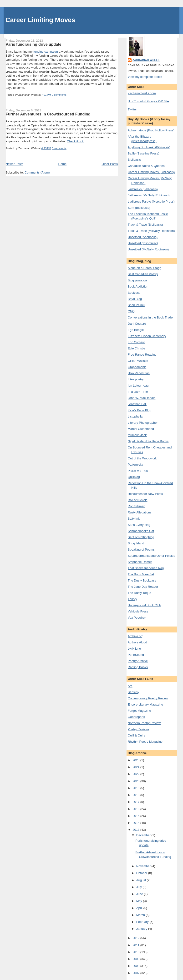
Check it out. (75, 141)
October (142, 873)
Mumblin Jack (137, 435)
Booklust (134, 293)
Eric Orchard (136, 342)
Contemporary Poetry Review (148, 698)
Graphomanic (137, 367)
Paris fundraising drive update (34, 44)
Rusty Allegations (140, 512)
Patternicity (135, 465)
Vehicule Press (138, 611)
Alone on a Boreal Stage (145, 268)
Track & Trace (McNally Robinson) (151, 231)
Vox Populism (137, 618)
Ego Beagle (136, 330)
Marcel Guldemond (141, 429)
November (144, 866)
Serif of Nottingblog (141, 537)
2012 (136, 938)
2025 (136, 760)
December (144, 835)
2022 (136, 774)
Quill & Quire (137, 735)
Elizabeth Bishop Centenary (147, 336)
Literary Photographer (143, 423)
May (140, 901)
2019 (136, 788)
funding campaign (46, 52)
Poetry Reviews (138, 729)
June (140, 894)
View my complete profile (145, 77)
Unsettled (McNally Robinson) (148, 249)
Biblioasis (134, 160)
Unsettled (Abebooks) (143, 237)
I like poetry (136, 379)
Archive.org (136, 636)
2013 (136, 830)
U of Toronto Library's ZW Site (148, 101)
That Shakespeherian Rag (146, 568)
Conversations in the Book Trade (150, 317)
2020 (136, 781)
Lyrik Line (134, 649)
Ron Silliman (136, 506)
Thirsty (132, 599)
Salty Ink (134, 519)
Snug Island (136, 543)
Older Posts (110, 164)
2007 (136, 973)
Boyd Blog (135, 299)
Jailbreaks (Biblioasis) (143, 189)
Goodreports (136, 717)
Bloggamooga (137, 280)
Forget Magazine (139, 711)
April (140, 908)
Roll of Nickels (137, 500)
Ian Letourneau (138, 386)
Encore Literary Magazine (145, 704)
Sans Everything (139, 525)
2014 (136, 823)
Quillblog (134, 477)
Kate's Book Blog (140, 410)
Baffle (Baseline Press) (143, 153)
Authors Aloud (137, 642)
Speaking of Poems (141, 550)
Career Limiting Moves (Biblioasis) (151, 172)
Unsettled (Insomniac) (143, 243)
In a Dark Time (138, 392)
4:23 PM (46, 148)
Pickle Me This (138, 471)
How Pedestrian (139, 373)
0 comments (59, 95)
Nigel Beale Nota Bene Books (148, 441)
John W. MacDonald (142, 398)
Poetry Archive (138, 661)
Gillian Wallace (138, 361)
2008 (136, 966)
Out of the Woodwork (142, 458)
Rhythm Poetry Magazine (145, 742)
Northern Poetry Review (144, 723)
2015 (136, 816)
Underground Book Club (144, 605)
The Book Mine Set (141, 574)
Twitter (132, 109)
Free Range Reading (142, 355)
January (142, 929)
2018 (136, 795)
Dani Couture (137, 324)
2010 (136, 952)
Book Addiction (138, 286)
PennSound (136, 655)
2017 (136, 802)
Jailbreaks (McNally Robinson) (149, 195)
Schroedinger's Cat (141, 531)
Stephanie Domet (140, 562)
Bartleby (133, 692)
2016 (136, 809)
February (143, 922)
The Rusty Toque (139, 593)
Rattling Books (138, 667)
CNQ (131, 311)
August (142, 880)
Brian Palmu (136, 305)
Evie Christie (136, 348)
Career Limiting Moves (40, 20)
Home (63, 164)
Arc (130, 686)
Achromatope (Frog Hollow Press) (151, 130)
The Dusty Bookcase (142, 580)
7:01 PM (46, 95)
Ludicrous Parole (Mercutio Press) (151, 201)
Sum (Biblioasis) (139, 208)
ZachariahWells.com (142, 93)
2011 (136, 945)
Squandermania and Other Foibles (151, 556)
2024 (136, 767)
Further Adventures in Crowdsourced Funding (48, 114)
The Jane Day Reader (143, 587)
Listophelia (135, 416)
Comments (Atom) (37, 172)
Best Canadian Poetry (143, 274)
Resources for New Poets (145, 494)
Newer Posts (15, 164)
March (141, 915)
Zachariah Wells (146, 60)
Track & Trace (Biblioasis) (145, 225)
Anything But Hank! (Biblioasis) (149, 147)
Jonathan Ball (137, 404)
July (140, 887)
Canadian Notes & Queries (146, 166)
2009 (136, 959)
